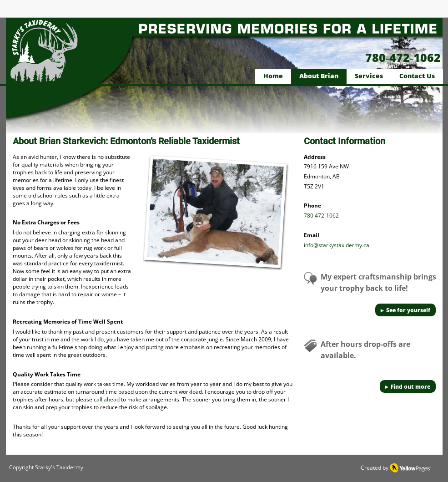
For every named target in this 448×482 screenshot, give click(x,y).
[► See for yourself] (405, 310)
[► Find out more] (408, 386)
